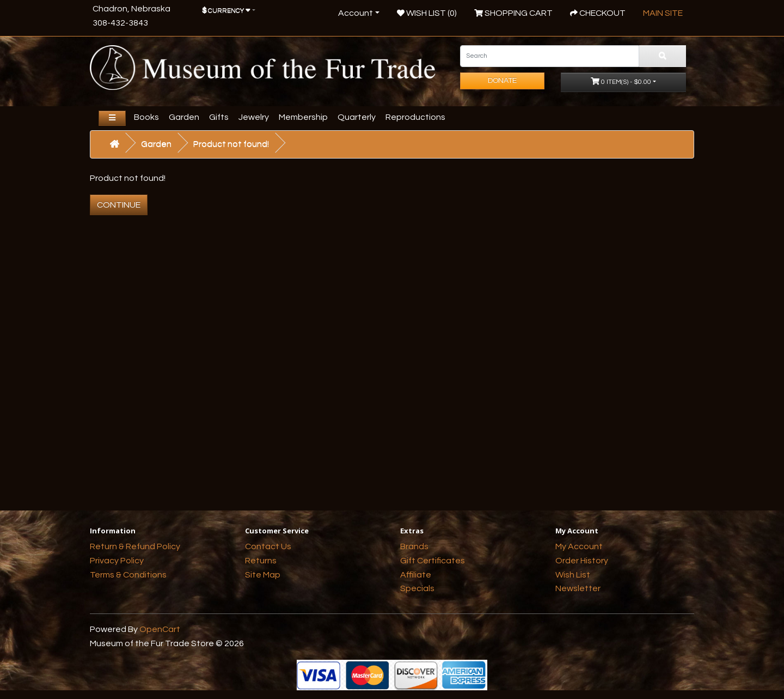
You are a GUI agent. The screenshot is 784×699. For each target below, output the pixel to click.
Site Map (263, 575)
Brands (414, 546)
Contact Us (268, 546)
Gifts (219, 117)
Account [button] (356, 13)
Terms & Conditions (128, 575)
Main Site (663, 13)
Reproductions (415, 117)
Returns (261, 561)
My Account (579, 546)
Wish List (573, 575)
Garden (184, 117)
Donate (502, 81)
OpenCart (160, 629)
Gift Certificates (433, 561)
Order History (582, 561)
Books (146, 117)
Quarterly (357, 117)
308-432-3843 (120, 23)
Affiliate (416, 575)
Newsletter (578, 588)
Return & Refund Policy (135, 546)
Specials (417, 588)
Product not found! (231, 144)
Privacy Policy (117, 561)
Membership (303, 117)
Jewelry (254, 117)
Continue (119, 205)
